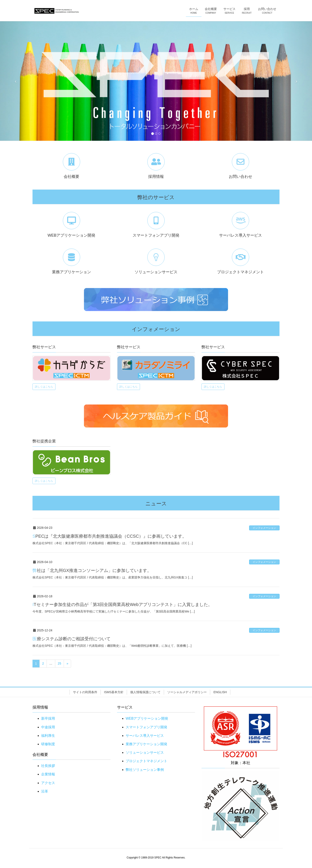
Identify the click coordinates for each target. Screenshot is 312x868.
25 (60, 663)
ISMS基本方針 (114, 692)
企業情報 (48, 774)
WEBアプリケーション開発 (147, 718)
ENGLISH (220, 692)
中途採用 (48, 727)
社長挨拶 (48, 766)
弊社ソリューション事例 (145, 770)
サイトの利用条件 (85, 692)
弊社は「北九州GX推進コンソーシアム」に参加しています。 (92, 570)
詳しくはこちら (44, 387)
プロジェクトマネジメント (146, 761)
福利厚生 (48, 736)
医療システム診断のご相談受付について (71, 639)
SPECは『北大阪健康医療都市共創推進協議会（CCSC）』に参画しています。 (110, 536)
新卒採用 (48, 718)
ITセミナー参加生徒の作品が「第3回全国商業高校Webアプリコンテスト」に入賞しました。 (122, 604)
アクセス (48, 783)
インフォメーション (264, 528)
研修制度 (48, 744)
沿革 (45, 791)
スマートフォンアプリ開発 (146, 727)
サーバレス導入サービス (145, 736)
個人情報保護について (145, 692)
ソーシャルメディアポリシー (187, 692)
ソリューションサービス (145, 753)
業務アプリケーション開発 (146, 744)
